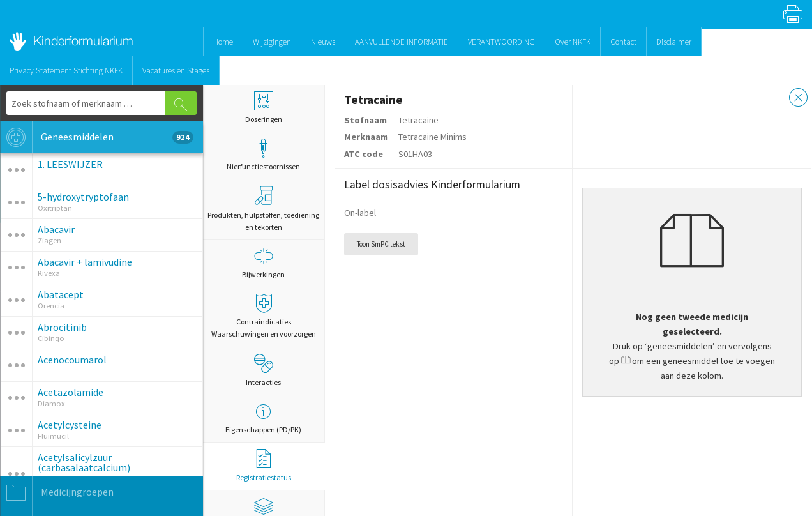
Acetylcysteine (70, 425)
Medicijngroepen (57, 492)
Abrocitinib (62, 327)
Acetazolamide (71, 392)
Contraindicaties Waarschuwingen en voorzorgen (264, 316)
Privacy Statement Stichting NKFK (66, 71)
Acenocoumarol (72, 360)
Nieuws (323, 42)
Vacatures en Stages (176, 71)
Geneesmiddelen (97, 137)
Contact (623, 42)
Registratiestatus (264, 466)
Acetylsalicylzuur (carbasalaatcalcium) (84, 462)
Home (223, 42)
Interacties (263, 370)
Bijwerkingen (264, 263)
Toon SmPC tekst (381, 244)
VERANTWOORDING (501, 42)
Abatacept (61, 294)
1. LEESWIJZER (70, 164)
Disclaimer (674, 42)
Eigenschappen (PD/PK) (264, 418)
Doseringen (264, 108)
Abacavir (56, 229)
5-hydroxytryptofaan (83, 197)
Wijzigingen (272, 42)
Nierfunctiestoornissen (264, 155)
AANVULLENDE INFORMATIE (402, 42)
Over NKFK (573, 42)
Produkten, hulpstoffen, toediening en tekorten (263, 209)
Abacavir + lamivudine (85, 262)
